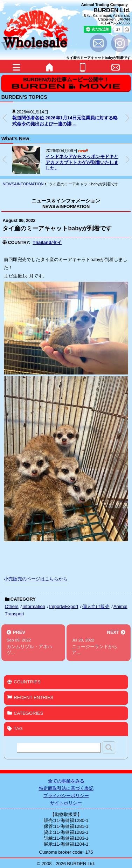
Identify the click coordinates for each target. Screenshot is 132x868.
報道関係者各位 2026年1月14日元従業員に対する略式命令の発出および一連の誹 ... (65, 121)
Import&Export (64, 606)
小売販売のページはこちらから (36, 579)
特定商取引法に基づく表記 (66, 788)
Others (12, 606)
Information (34, 606)
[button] (127, 118)
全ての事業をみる (66, 781)
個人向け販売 (96, 606)
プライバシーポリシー (66, 796)
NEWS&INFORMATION (23, 184)
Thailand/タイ (47, 242)
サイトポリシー (66, 803)
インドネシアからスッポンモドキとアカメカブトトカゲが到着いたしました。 (82, 162)
